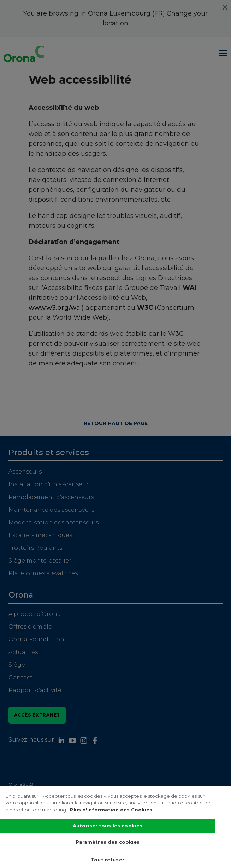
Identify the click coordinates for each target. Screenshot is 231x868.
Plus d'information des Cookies (111, 820)
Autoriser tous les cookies (108, 836)
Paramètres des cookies (108, 852)
